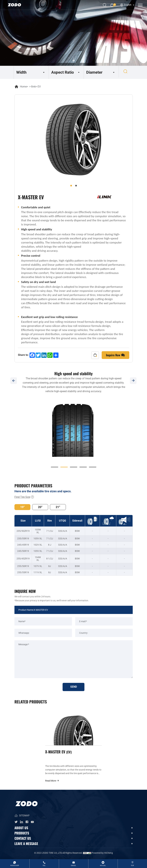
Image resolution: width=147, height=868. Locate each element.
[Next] (134, 381)
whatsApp (15, 865)
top (132, 865)
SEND (74, 687)
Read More (52, 782)
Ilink (33, 87)
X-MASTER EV (59, 753)
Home (23, 87)
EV (39, 87)
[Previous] (14, 381)
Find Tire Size (24, 497)
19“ (22, 507)
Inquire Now (115, 355)
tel (44, 865)
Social (103, 865)
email (74, 865)
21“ (58, 507)
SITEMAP (22, 817)
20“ (40, 507)
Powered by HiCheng (102, 854)
